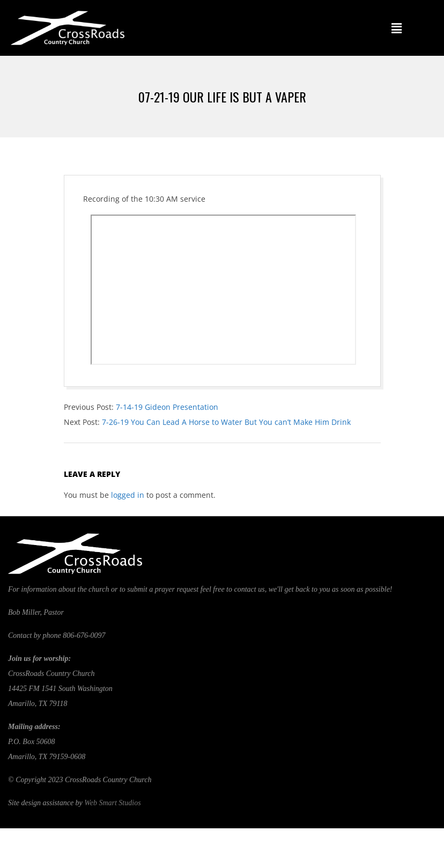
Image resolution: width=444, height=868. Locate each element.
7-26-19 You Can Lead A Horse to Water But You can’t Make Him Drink (226, 422)
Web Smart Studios (112, 803)
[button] (397, 28)
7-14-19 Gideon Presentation (167, 407)
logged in (128, 495)
